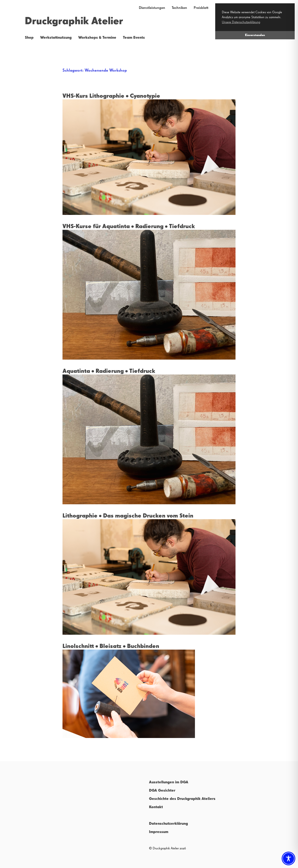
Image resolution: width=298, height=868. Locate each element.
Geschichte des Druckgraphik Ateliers (182, 799)
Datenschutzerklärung (168, 824)
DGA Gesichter (162, 791)
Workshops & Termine (97, 38)
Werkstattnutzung (56, 38)
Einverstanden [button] (255, 35)
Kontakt (156, 807)
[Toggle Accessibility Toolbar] (288, 858)
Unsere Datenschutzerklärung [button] (241, 22)
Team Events (134, 38)
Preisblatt (201, 8)
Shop (29, 38)
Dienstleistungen (152, 8)
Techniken (179, 8)
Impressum (159, 832)
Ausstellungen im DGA (169, 782)
